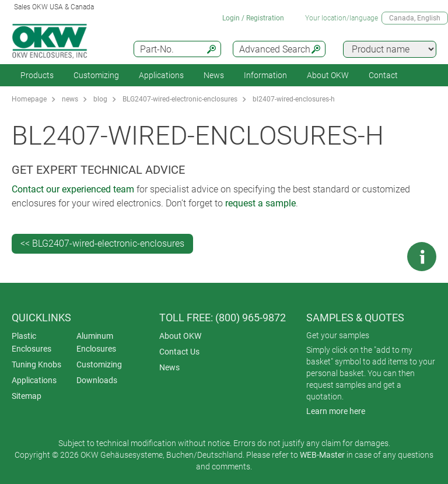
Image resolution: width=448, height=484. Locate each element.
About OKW (180, 336)
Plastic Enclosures (32, 342)
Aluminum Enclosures (96, 342)
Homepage (29, 99)
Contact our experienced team (73, 189)
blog (100, 99)
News (214, 75)
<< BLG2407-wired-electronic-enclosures (102, 243)
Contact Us (179, 352)
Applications (161, 75)
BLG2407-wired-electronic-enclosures (180, 99)
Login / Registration (253, 18)
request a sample (260, 203)
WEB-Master (322, 455)
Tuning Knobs (36, 364)
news (70, 99)
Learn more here (336, 411)
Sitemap (27, 396)
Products (37, 75)
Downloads (97, 380)
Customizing (96, 75)
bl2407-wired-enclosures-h (294, 99)
